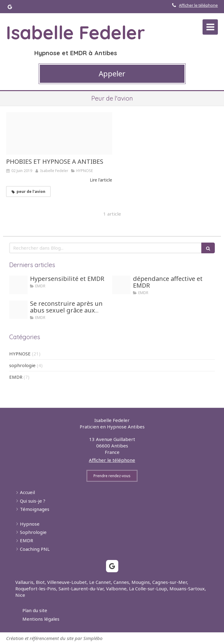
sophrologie (22, 365)
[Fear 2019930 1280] (59, 133)
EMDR (16, 377)
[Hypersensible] (18, 285)
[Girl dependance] (121, 285)
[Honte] (18, 310)
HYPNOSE (20, 354)
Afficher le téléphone (198, 5)
